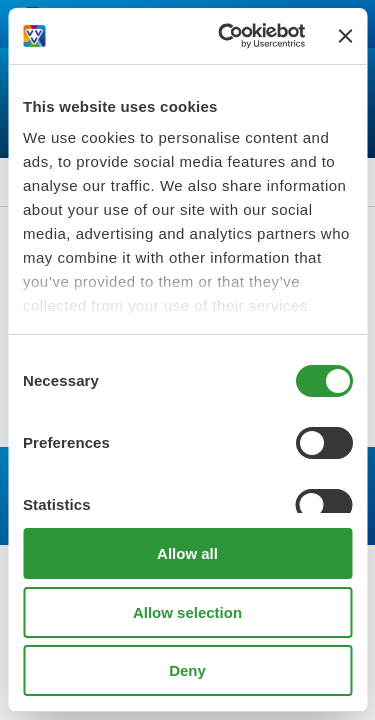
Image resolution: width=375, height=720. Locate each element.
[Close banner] (345, 36)
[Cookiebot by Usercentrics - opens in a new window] (227, 36)
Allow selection (187, 612)
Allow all (187, 553)
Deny (187, 670)
